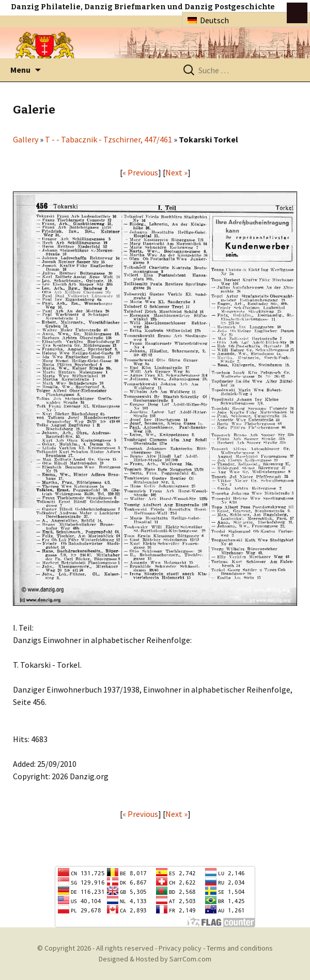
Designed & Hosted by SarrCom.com (155, 959)
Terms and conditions (240, 948)
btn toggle (297, 13)
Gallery (26, 139)
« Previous (140, 172)
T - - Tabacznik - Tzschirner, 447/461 (109, 139)
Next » (176, 172)
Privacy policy (180, 948)
